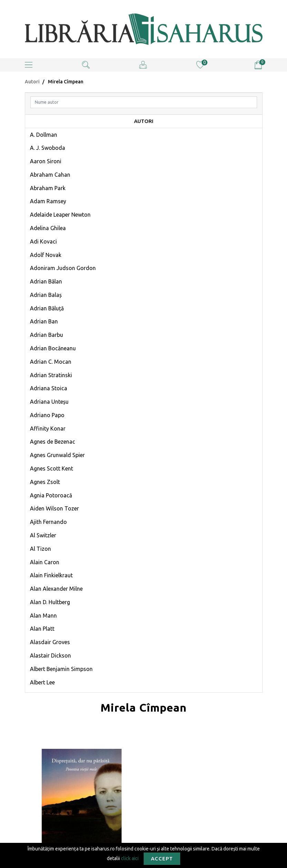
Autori (32, 82)
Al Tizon (40, 549)
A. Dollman (44, 135)
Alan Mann (43, 616)
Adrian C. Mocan (51, 362)
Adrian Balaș (46, 295)
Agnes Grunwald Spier (57, 455)
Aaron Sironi (46, 161)
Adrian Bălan (46, 281)
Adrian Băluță (47, 308)
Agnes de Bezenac (53, 442)
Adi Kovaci (43, 241)
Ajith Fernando (48, 522)
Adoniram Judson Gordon (63, 268)
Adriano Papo (47, 415)
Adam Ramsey (48, 201)
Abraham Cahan (50, 175)
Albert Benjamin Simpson (61, 669)
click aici (130, 858)
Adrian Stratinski (51, 375)
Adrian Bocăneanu (53, 348)
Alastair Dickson (50, 655)
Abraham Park (48, 188)
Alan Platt (42, 629)
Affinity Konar (48, 428)
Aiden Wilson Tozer (54, 508)
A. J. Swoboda (48, 148)
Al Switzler (43, 535)
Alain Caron (45, 562)
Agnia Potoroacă (51, 495)
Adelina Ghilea (48, 228)
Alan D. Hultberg (50, 602)
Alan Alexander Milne (56, 589)
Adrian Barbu (47, 335)
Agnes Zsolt (45, 482)
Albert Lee (42, 682)
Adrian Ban (44, 321)
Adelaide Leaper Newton (60, 215)
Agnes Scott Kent (52, 468)
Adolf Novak (46, 255)
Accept (162, 859)
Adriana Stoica (49, 388)
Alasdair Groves (50, 642)
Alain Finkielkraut (51, 575)
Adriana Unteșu (49, 402)
